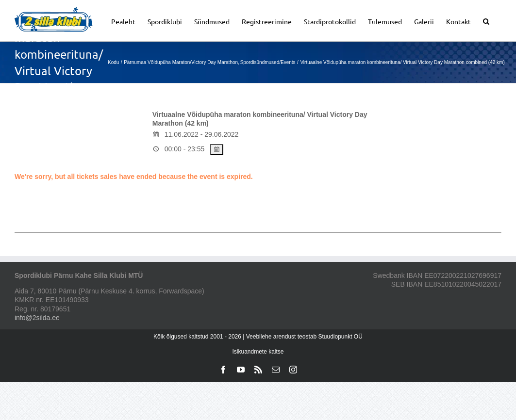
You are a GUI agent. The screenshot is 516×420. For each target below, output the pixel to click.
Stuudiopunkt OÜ (340, 337)
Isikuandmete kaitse (258, 352)
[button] (486, 21)
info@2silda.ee (37, 318)
